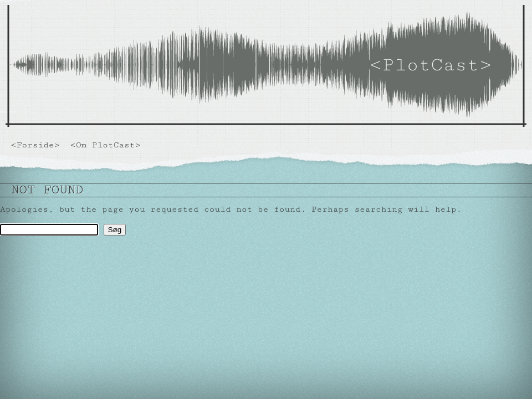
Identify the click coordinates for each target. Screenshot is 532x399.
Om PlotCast (106, 145)
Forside (35, 145)
